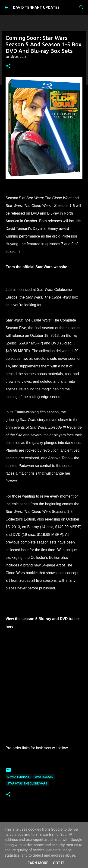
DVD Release (44, 777)
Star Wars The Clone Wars (27, 783)
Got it (58, 863)
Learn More (37, 863)
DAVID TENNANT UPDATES (36, 7)
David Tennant (19, 777)
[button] (8, 66)
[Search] (82, 7)
